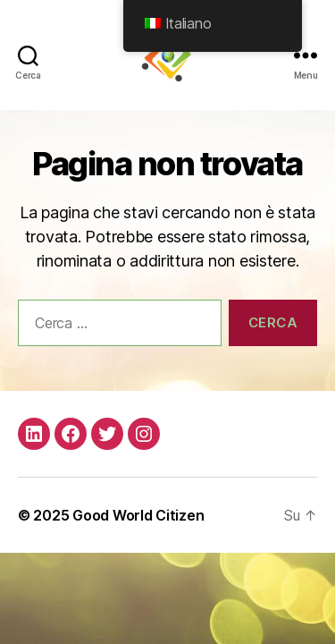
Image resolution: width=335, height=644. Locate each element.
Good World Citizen (138, 515)
